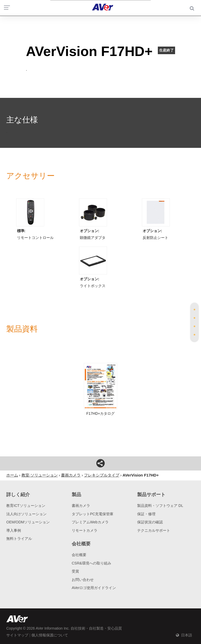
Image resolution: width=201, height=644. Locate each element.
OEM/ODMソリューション (28, 522)
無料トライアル (19, 539)
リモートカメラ (85, 530)
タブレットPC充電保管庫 (93, 514)
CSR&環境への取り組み (91, 563)
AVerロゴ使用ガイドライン (94, 588)
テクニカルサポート (154, 530)
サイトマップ (17, 635)
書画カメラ (81, 506)
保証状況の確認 (150, 522)
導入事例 (14, 530)
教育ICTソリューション (26, 506)
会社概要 (79, 555)
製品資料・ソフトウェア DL (160, 506)
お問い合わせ (83, 580)
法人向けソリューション (26, 514)
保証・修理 (146, 514)
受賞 (75, 571)
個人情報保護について (50, 635)
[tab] (194, 310)
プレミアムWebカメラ (90, 522)
